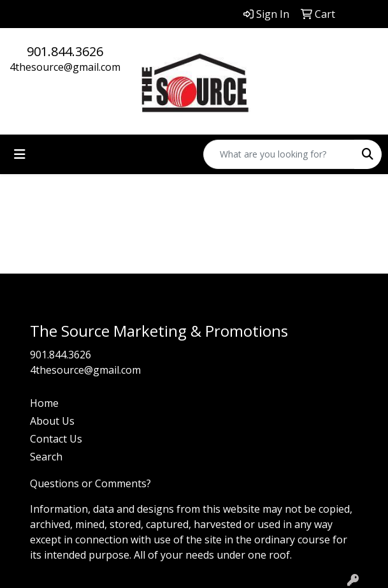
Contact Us (56, 439)
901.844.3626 (65, 51)
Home (44, 403)
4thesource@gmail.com (65, 67)
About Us (52, 421)
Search (46, 457)
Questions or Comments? (90, 483)
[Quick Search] (279, 154)
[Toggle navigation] (20, 154)
